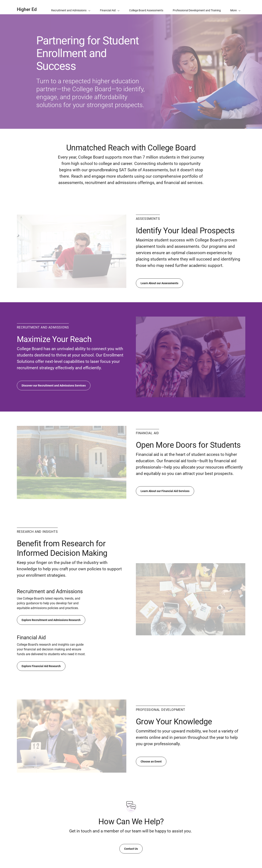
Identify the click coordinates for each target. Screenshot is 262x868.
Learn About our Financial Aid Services (165, 491)
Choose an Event (151, 761)
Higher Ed (27, 9)
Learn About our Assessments (159, 283)
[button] (235, 7)
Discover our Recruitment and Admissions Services (54, 386)
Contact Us (131, 849)
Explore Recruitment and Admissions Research (51, 620)
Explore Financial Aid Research (41, 666)
